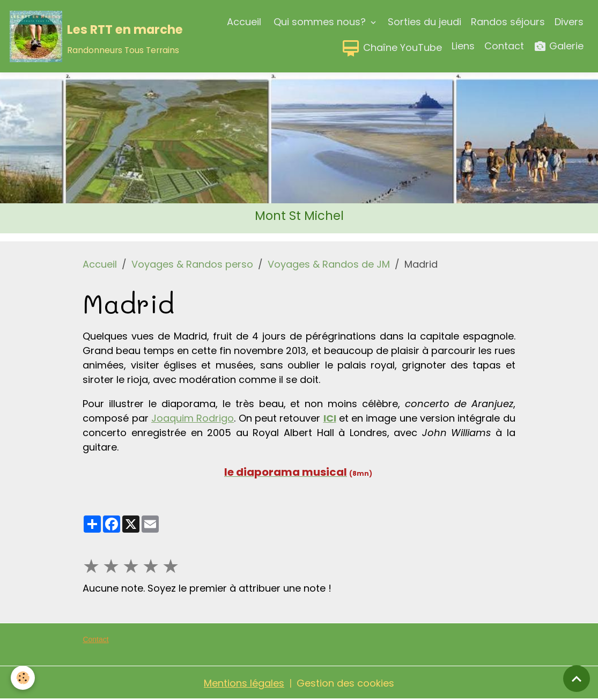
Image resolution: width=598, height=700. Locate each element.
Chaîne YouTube (392, 48)
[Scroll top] (577, 679)
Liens (463, 46)
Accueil (244, 22)
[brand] (72, 36)
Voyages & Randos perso (192, 264)
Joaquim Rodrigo (193, 418)
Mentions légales (244, 683)
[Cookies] (23, 678)
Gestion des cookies (345, 683)
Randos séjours (508, 22)
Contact (504, 46)
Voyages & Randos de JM (329, 264)
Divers (569, 22)
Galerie (559, 46)
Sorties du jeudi (424, 22)
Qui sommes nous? (320, 22)
